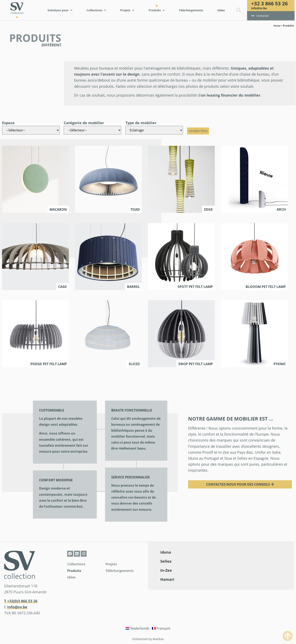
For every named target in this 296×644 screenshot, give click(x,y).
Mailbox (158, 639)
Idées (71, 577)
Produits (74, 571)
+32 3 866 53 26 (269, 3)
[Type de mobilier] (154, 130)
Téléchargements (120, 571)
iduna (166, 552)
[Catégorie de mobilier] (92, 130)
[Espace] (31, 130)
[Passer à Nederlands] (137, 628)
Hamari (167, 579)
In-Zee (166, 570)
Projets (111, 564)
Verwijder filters (198, 131)
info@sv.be (259, 8)
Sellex (166, 561)
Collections (76, 564)
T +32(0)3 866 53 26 (21, 601)
